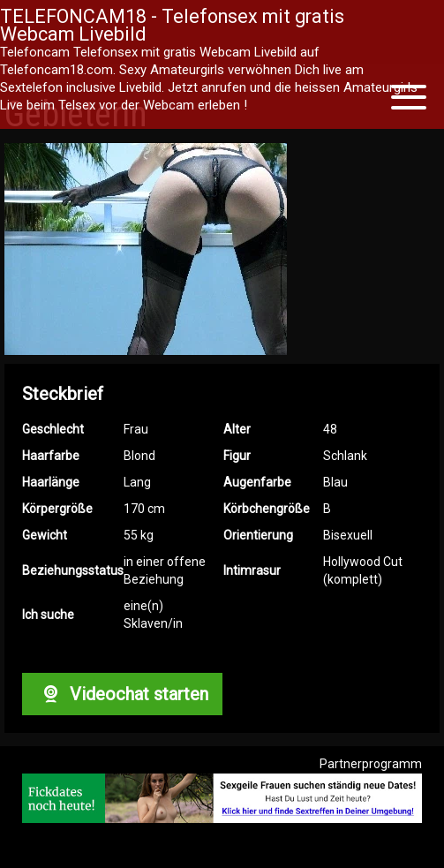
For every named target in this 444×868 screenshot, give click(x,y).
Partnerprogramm (371, 764)
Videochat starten (122, 694)
